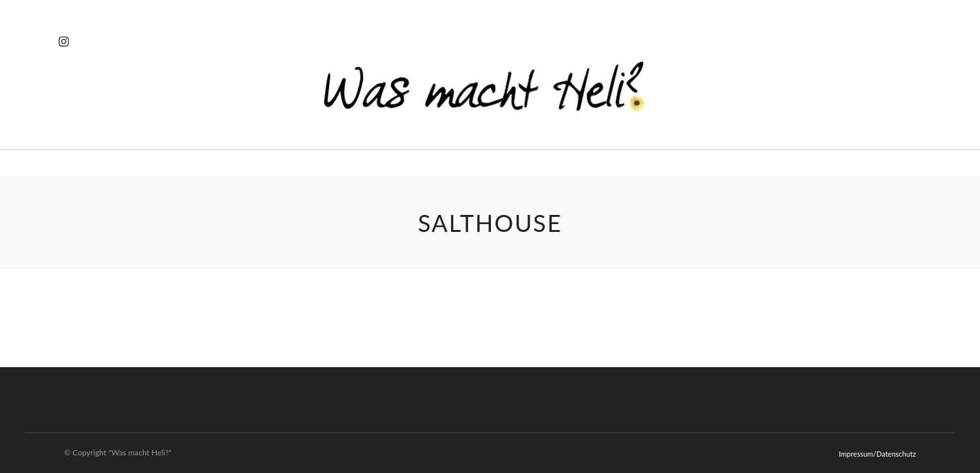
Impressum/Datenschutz (877, 454)
